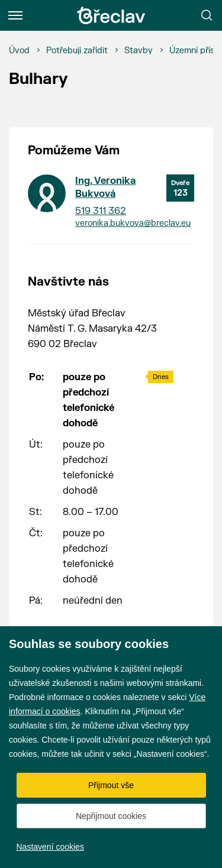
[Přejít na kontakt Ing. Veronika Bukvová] (47, 193)
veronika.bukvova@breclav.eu (133, 223)
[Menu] (15, 15)
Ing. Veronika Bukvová (105, 187)
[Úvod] (19, 51)
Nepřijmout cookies (111, 816)
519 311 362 (101, 211)
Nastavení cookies (50, 847)
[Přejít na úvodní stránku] (111, 15)
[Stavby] (139, 51)
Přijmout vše (111, 785)
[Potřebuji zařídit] (77, 51)
